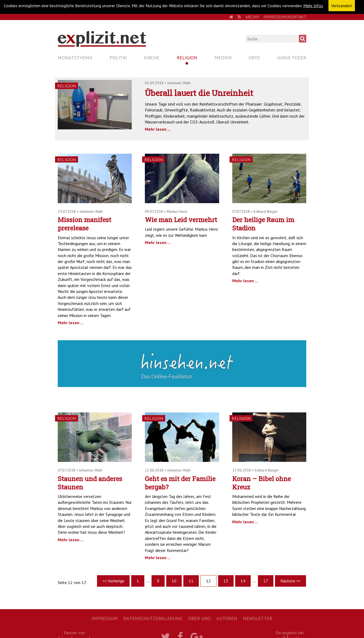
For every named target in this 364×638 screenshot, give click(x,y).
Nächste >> (291, 581)
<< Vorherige (113, 581)
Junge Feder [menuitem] (292, 58)
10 (174, 581)
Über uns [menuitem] (199, 618)
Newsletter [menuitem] (258, 618)
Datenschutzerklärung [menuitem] (153, 618)
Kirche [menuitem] (152, 58)
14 (243, 581)
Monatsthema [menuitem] (75, 58)
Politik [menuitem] (118, 58)
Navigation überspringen (58, 53)
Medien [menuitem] (223, 58)
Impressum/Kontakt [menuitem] (285, 17)
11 (191, 581)
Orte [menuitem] (254, 58)
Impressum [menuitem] (105, 618)
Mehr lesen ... (158, 129)
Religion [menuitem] (187, 58)
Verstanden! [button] (342, 6)
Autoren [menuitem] (227, 618)
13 (226, 581)
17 (266, 581)
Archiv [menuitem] (252, 17)
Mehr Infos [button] (313, 6)
